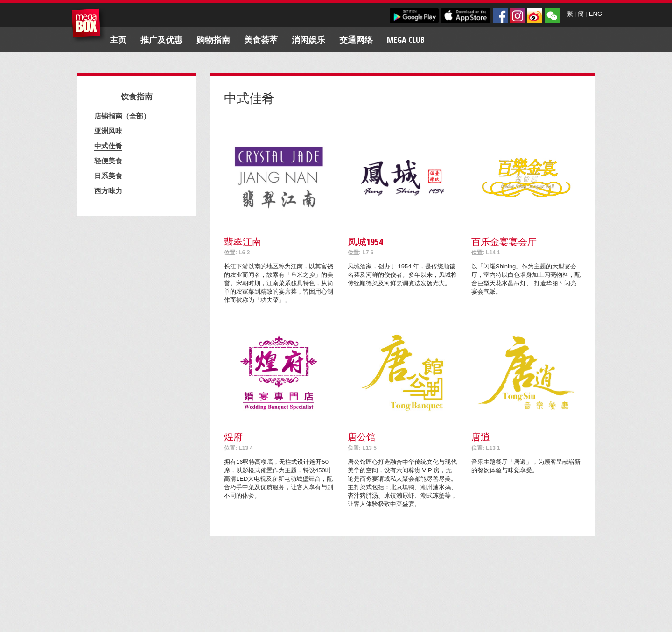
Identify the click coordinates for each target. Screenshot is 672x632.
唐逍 (481, 437)
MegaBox (88, 25)
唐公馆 (362, 437)
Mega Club (406, 40)
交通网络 (356, 40)
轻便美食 (108, 161)
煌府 (233, 437)
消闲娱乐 (308, 40)
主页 (118, 40)
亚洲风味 (108, 131)
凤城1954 (365, 242)
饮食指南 (137, 96)
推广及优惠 (161, 40)
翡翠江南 (243, 242)
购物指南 (213, 40)
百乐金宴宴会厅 (504, 242)
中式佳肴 (108, 146)
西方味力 (108, 190)
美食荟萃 (261, 40)
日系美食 (108, 176)
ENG (595, 14)
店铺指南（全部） (122, 116)
